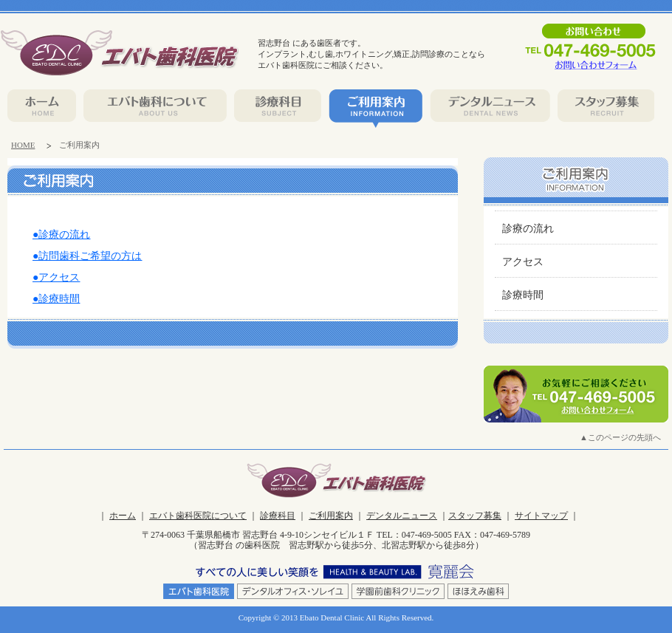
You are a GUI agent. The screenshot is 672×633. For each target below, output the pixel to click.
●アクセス (56, 277)
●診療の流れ (61, 235)
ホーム (123, 516)
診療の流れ (528, 229)
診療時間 (523, 295)
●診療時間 (56, 299)
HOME (23, 145)
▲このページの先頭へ (620, 437)
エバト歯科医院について (198, 516)
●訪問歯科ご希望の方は (87, 256)
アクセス (523, 262)
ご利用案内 (331, 516)
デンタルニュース (402, 516)
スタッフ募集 (475, 516)
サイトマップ (541, 516)
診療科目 (278, 516)
